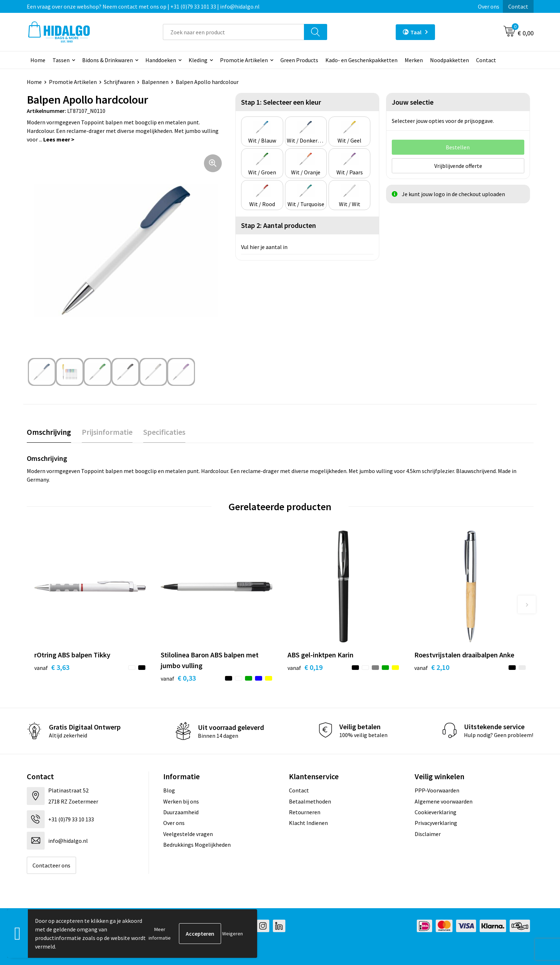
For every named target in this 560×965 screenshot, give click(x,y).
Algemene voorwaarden (444, 801)
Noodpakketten (449, 60)
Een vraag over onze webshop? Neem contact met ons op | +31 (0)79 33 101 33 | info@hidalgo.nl (143, 6)
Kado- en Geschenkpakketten (361, 60)
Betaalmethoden (310, 801)
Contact (518, 6)
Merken (414, 60)
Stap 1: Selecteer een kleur (281, 102)
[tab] (49, 432)
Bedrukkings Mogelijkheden (197, 845)
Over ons (489, 6)
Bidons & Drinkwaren (107, 60)
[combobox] (234, 32)
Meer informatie (160, 934)
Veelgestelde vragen (188, 834)
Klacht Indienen (308, 823)
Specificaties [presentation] (164, 432)
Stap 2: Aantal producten (279, 225)
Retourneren (305, 812)
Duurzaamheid (181, 812)
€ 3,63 (52, 667)
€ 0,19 (305, 667)
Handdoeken (161, 60)
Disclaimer (428, 834)
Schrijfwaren (119, 82)
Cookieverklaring (436, 812)
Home (38, 60)
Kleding (198, 60)
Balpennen (155, 82)
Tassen (61, 60)
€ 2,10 (432, 667)
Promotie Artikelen (244, 60)
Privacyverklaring (436, 823)
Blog (169, 790)
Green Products (299, 60)
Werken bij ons (181, 801)
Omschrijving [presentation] (49, 432)
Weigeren (232, 934)
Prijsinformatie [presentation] (107, 432)
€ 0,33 (178, 678)
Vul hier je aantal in (264, 247)
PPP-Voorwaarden (437, 790)
